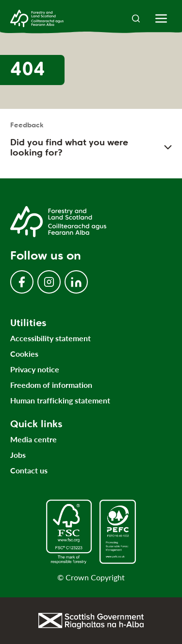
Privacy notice (35, 369)
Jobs (18, 455)
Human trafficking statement (60, 400)
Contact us (29, 470)
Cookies (24, 354)
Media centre (33, 439)
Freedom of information (51, 385)
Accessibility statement (50, 338)
